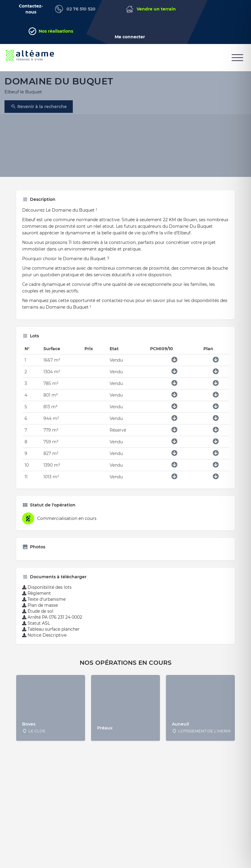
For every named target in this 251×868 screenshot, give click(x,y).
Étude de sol (38, 616)
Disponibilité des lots (47, 592)
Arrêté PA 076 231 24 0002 (52, 622)
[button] (237, 58)
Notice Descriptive (44, 640)
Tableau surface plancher (51, 634)
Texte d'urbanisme (44, 604)
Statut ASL (36, 628)
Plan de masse (40, 610)
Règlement (37, 598)
